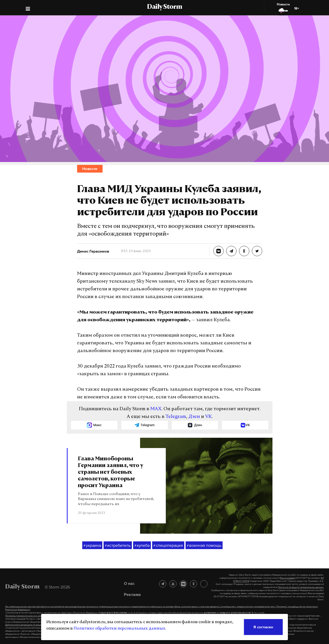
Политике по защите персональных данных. (301, 587)
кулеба (142, 545)
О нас (129, 583)
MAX (156, 409)
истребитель (118, 545)
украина (92, 545)
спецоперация (168, 545)
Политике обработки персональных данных (119, 629)
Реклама (132, 594)
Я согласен (263, 627)
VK (208, 417)
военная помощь (204, 545)
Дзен (194, 417)
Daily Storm (164, 7)
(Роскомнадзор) (287, 578)
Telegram (176, 417)
